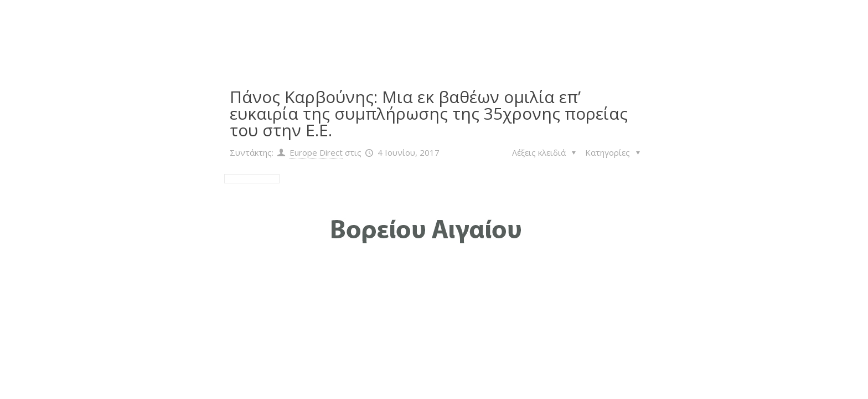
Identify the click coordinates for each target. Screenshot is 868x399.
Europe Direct (316, 152)
